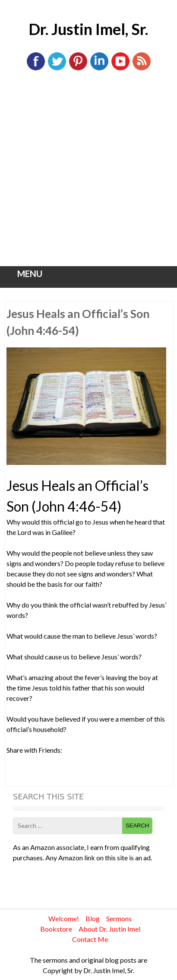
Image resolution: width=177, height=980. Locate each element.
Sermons (119, 918)
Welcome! (64, 918)
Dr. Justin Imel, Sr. (88, 29)
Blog (93, 918)
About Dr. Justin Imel (109, 929)
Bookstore (56, 929)
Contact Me (90, 939)
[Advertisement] (88, 173)
